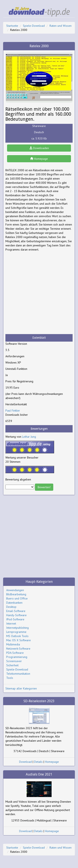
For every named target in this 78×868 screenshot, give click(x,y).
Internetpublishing (17, 628)
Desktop (11, 607)
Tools (10, 678)
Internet (11, 623)
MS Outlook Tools (17, 636)
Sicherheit (12, 665)
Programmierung (17, 657)
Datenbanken (14, 603)
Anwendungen (15, 590)
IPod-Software (15, 619)
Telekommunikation (18, 674)
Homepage (39, 159)
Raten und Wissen (61, 26)
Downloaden (39, 148)
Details (38, 762)
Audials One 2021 (39, 774)
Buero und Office (17, 598)
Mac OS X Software (19, 640)
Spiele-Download (34, 26)
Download (25, 762)
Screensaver (14, 661)
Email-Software (16, 611)
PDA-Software (15, 653)
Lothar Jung (29, 437)
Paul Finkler (13, 411)
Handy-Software (16, 615)
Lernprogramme (16, 632)
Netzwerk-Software (18, 649)
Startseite (12, 26)
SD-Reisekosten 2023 (39, 701)
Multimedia (13, 644)
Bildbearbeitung (16, 594)
